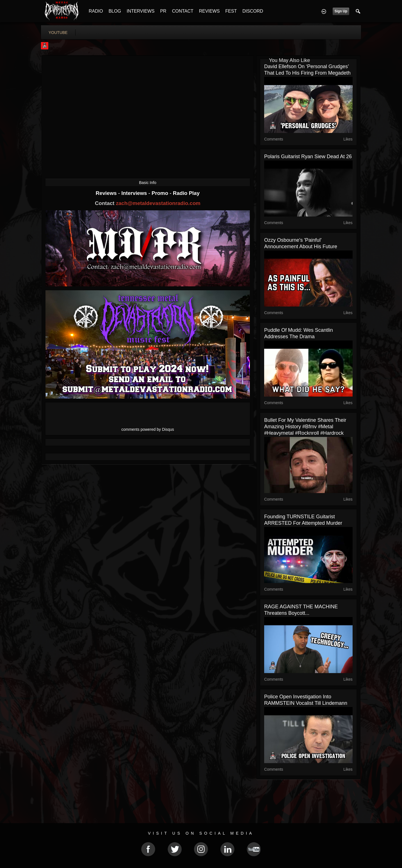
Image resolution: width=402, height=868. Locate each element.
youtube (58, 33)
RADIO (96, 11)
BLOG (115, 11)
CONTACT (183, 11)
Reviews (107, 193)
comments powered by (148, 429)
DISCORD (253, 11)
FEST (231, 11)
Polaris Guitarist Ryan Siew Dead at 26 (308, 156)
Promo (161, 193)
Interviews (135, 193)
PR (163, 11)
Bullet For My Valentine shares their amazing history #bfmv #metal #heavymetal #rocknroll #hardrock (305, 427)
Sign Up (341, 11)
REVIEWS (209, 11)
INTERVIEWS (141, 11)
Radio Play (186, 193)
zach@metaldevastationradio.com (158, 203)
